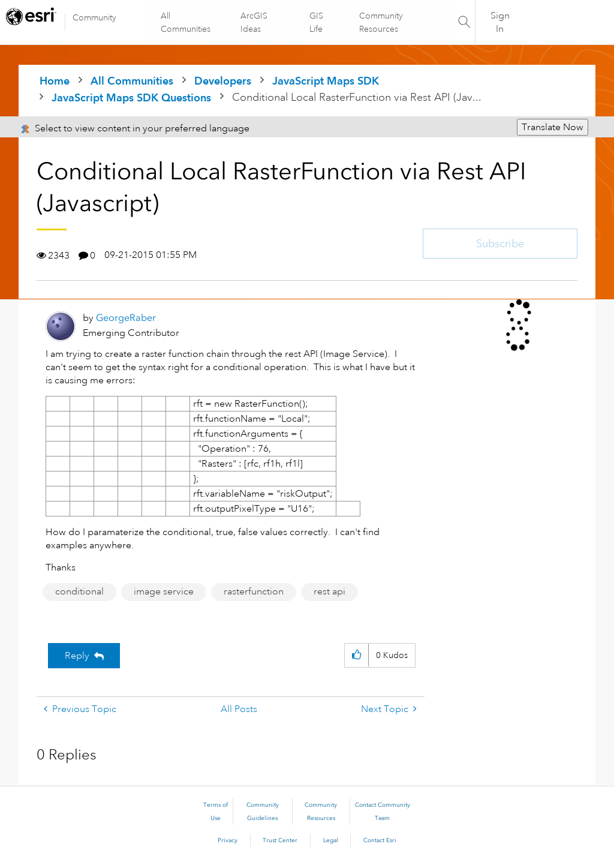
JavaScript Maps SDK (326, 81)
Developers (223, 81)
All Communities (186, 22)
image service (164, 591)
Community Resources (380, 22)
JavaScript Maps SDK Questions (131, 97)
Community (94, 17)
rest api (329, 591)
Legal (331, 840)
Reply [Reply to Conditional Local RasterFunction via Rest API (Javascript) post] (77, 656)
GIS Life (316, 22)
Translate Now (553, 127)
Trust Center (280, 840)
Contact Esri (380, 840)
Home (55, 81)
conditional (79, 591)
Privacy (228, 840)
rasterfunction (254, 591)
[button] (356, 655)
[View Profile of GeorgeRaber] (126, 318)
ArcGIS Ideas (255, 22)
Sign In (500, 22)
